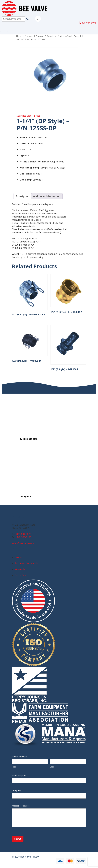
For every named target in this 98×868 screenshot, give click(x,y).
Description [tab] (23, 196)
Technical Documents (26, 563)
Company (16, 791)
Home (19, 36)
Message (21, 806)
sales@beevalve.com (23, 543)
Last (52, 767)
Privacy (36, 857)
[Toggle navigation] (4, 29)
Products (29, 36)
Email (19, 775)
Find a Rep (20, 575)
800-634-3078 (87, 23)
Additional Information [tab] (47, 196)
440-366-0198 (24, 537)
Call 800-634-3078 (29, 439)
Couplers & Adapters (46, 36)
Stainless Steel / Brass (69, 36)
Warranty (20, 569)
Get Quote (25, 496)
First (14, 767)
